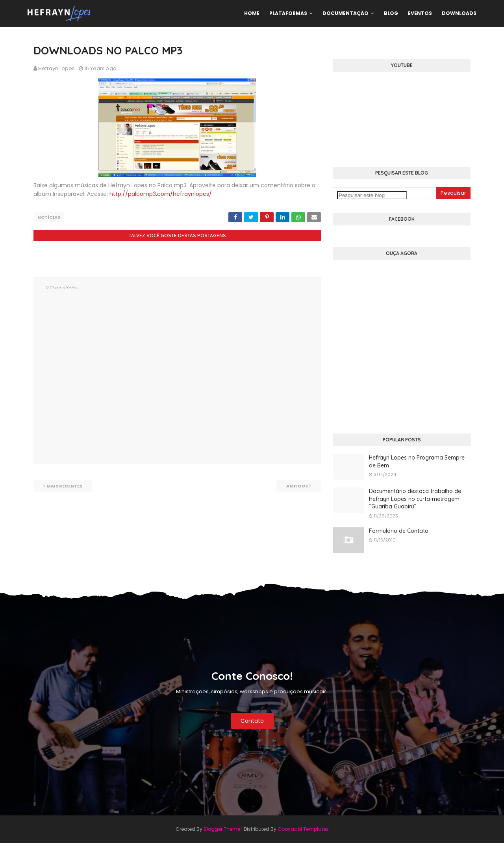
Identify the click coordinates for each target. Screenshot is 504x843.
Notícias (49, 217)
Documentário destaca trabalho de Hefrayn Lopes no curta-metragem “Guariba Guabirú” (415, 499)
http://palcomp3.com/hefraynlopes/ (161, 194)
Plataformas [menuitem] (288, 13)
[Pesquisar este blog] (372, 195)
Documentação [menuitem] (346, 13)
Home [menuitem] (252, 13)
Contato (252, 721)
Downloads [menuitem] (459, 13)
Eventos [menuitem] (420, 13)
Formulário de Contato (399, 531)
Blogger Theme (222, 829)
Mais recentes (64, 486)
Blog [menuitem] (391, 13)
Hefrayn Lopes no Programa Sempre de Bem (417, 462)
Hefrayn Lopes (57, 68)
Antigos (297, 486)
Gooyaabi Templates (303, 829)
